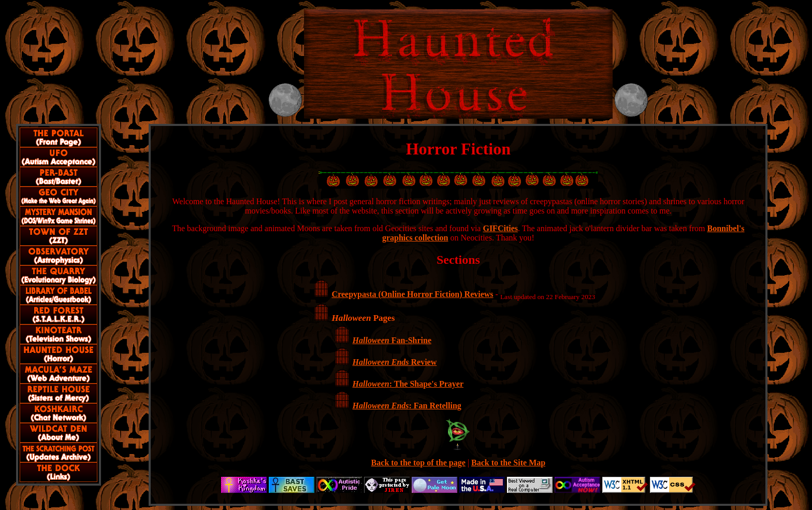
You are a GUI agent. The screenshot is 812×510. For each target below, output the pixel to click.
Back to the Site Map (508, 463)
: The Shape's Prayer (408, 384)
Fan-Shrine (392, 340)
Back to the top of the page (418, 463)
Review (395, 362)
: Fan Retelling (407, 406)
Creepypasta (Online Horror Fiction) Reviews (413, 294)
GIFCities (500, 228)
